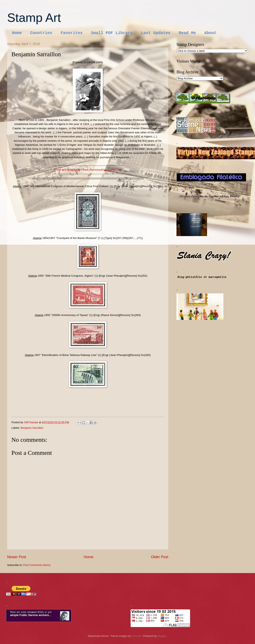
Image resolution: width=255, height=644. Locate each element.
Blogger (162, 636)
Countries (41, 33)
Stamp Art (34, 18)
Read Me (187, 33)
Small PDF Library (112, 33)
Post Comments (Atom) (37, 565)
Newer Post (17, 557)
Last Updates (156, 33)
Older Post (160, 557)
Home (17, 33)
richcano (137, 636)
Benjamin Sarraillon (32, 428)
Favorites (72, 33)
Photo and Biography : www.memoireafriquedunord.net (88, 170)
